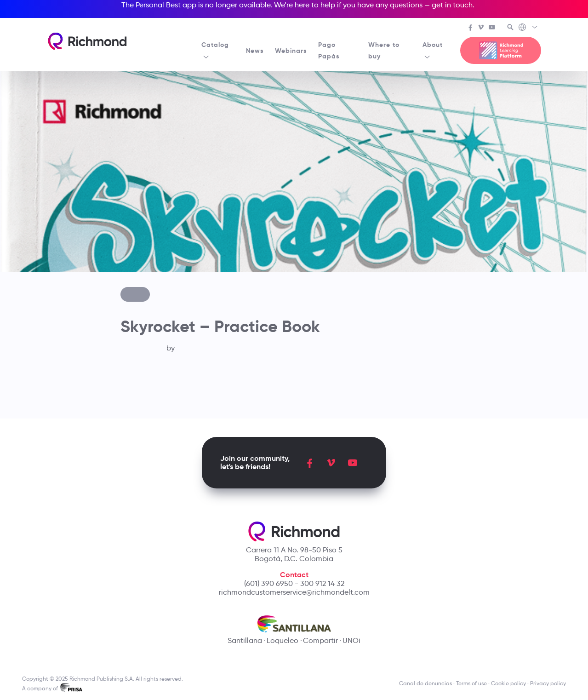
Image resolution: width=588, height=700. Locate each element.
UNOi (351, 640)
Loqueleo (283, 640)
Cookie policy (508, 683)
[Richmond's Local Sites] (528, 28)
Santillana (245, 640)
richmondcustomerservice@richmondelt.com (294, 592)
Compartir (320, 640)
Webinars (291, 51)
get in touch (452, 5)
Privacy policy (548, 683)
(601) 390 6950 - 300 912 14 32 (294, 583)
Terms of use (471, 683)
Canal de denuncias (425, 683)
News (255, 51)
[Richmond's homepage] (87, 41)
